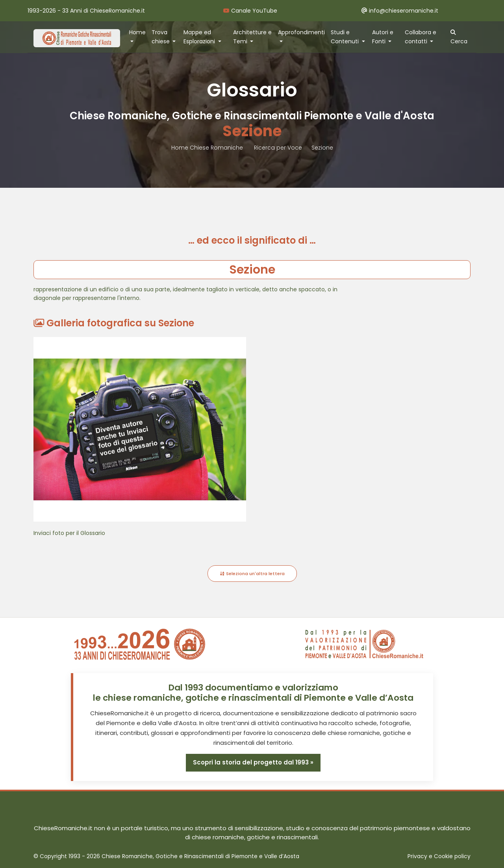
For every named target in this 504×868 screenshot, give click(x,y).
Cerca (459, 37)
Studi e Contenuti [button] (346, 37)
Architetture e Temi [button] (252, 37)
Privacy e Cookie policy (439, 856)
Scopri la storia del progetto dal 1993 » (253, 762)
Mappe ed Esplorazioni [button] (200, 37)
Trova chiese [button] (161, 37)
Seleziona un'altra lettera (252, 574)
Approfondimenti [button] (301, 32)
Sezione (322, 148)
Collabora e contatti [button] (421, 37)
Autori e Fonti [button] (383, 37)
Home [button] (137, 32)
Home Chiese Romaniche (208, 148)
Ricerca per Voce (278, 148)
